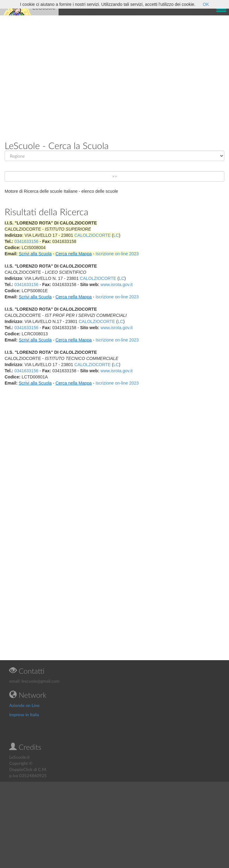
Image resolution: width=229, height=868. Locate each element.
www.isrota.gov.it (117, 285)
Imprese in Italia (24, 715)
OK (206, 4)
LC (116, 235)
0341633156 (27, 241)
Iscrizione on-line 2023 (117, 254)
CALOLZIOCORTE (92, 235)
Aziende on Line (24, 705)
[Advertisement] (58, 73)
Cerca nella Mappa (74, 254)
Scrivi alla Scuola (35, 254)
